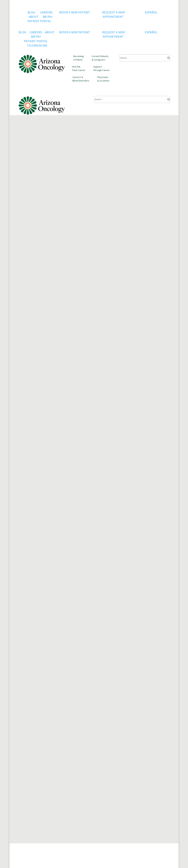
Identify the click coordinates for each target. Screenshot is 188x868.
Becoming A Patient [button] (79, 58)
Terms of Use (65, 769)
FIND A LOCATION (35, 682)
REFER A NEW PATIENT (75, 12)
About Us (24, 760)
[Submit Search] (145, 58)
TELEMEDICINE (37, 45)
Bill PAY (48, 17)
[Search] (168, 57)
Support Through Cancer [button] (101, 68)
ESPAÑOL (151, 12)
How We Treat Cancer (79, 68)
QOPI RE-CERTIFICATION (35, 769)
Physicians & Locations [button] (103, 79)
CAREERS (46, 12)
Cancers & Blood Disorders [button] (81, 79)
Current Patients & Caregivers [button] (100, 58)
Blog (32, 155)
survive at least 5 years (110, 330)
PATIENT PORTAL (39, 21)
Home (22, 155)
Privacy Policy (65, 764)
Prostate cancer (28, 263)
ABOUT (34, 17)
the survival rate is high (97, 321)
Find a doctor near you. (33, 651)
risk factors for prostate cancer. (72, 353)
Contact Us (25, 773)
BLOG (32, 12)
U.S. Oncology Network (71, 760)
